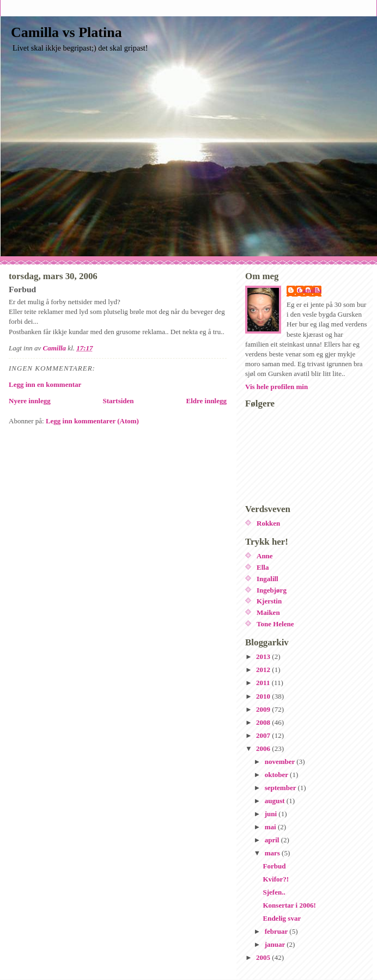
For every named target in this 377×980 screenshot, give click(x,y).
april (273, 840)
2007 (264, 735)
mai (271, 827)
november (281, 762)
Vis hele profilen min (276, 387)
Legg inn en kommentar (45, 384)
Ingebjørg (272, 590)
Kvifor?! (276, 879)
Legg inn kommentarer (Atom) (92, 421)
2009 (264, 709)
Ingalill (267, 579)
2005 (264, 957)
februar (277, 931)
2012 (264, 670)
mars (273, 853)
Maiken (268, 612)
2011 (264, 683)
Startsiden (118, 401)
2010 (264, 696)
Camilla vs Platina (66, 32)
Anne (265, 556)
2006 (264, 748)
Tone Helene (275, 624)
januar (276, 944)
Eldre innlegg (206, 401)
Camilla (309, 290)
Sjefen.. (274, 892)
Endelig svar (282, 918)
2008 (264, 722)
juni (272, 814)
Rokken (268, 523)
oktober (277, 775)
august (276, 801)
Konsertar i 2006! (289, 905)
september (281, 788)
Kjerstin (269, 601)
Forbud (274, 866)
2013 (264, 657)
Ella (263, 567)
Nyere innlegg (30, 401)
